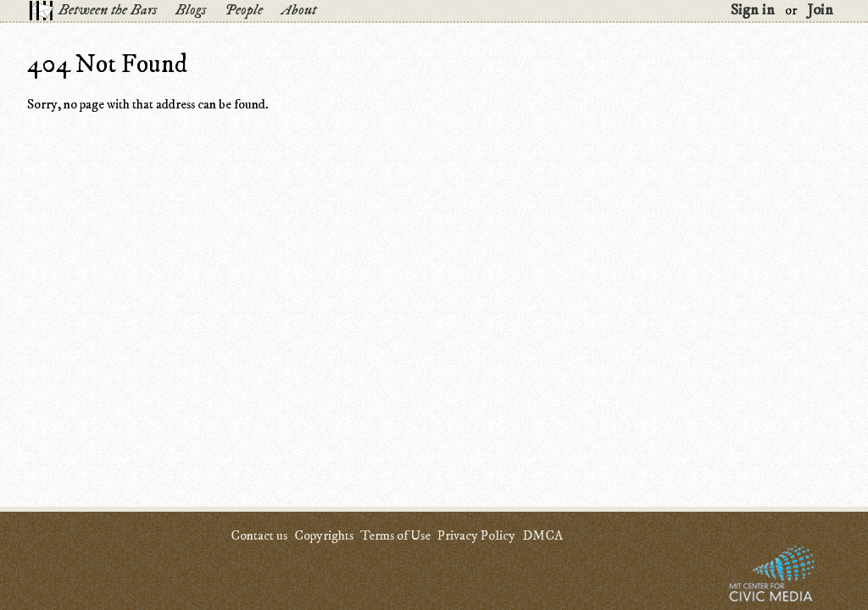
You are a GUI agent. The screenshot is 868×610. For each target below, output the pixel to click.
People (244, 10)
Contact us (259, 535)
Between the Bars (108, 10)
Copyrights (324, 535)
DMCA (542, 535)
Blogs (191, 10)
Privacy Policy (476, 535)
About (299, 10)
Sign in (753, 10)
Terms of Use (395, 535)
